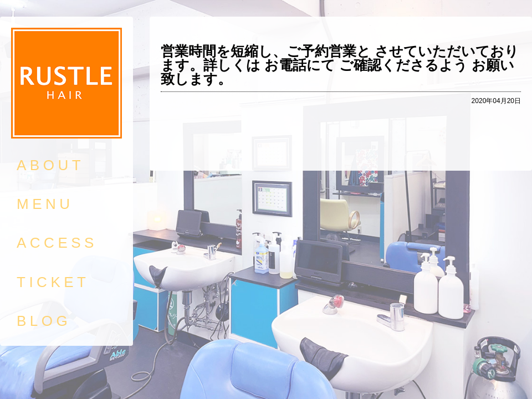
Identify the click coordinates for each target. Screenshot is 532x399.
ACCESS (57, 243)
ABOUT (50, 165)
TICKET (53, 282)
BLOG (44, 321)
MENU (45, 204)
